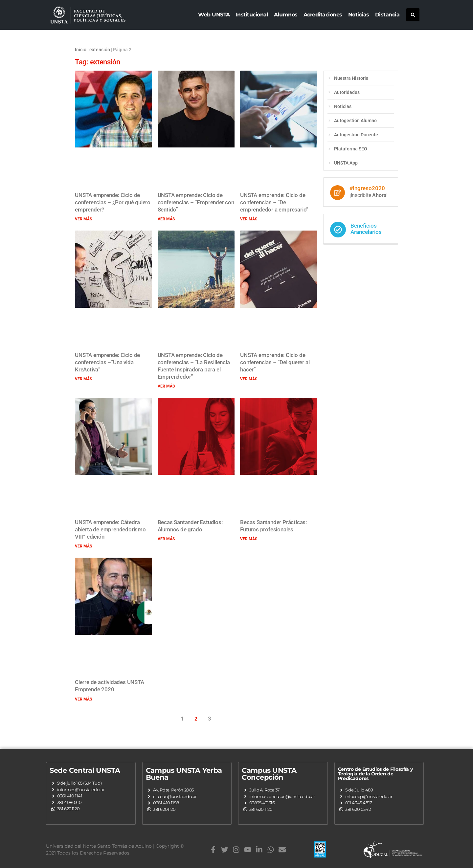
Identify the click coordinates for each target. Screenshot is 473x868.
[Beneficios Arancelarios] (338, 230)
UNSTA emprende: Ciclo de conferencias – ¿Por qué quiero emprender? (113, 202)
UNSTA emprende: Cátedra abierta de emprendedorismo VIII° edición (110, 529)
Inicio (81, 50)
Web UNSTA (214, 15)
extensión (100, 50)
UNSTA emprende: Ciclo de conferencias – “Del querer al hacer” (275, 362)
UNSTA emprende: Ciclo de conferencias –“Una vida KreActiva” (107, 362)
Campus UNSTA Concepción (269, 774)
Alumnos (286, 15)
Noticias (359, 15)
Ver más (83, 219)
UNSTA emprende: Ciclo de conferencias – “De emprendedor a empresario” (274, 202)
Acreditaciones (323, 15)
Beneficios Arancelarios (366, 229)
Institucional (252, 15)
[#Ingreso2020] (338, 193)
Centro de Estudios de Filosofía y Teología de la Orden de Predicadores (375, 774)
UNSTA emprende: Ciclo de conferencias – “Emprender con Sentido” (196, 202)
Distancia (387, 15)
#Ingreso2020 (367, 188)
